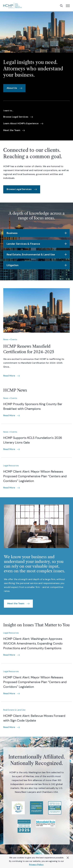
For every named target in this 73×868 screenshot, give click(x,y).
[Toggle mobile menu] (68, 6)
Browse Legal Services (19, 189)
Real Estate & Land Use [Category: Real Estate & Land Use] (14, 710)
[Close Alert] (68, 858)
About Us (12, 88)
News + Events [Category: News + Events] (10, 339)
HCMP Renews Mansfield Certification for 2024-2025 (29, 349)
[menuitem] (18, 117)
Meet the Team (16, 603)
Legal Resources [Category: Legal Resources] (11, 466)
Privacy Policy (36, 865)
